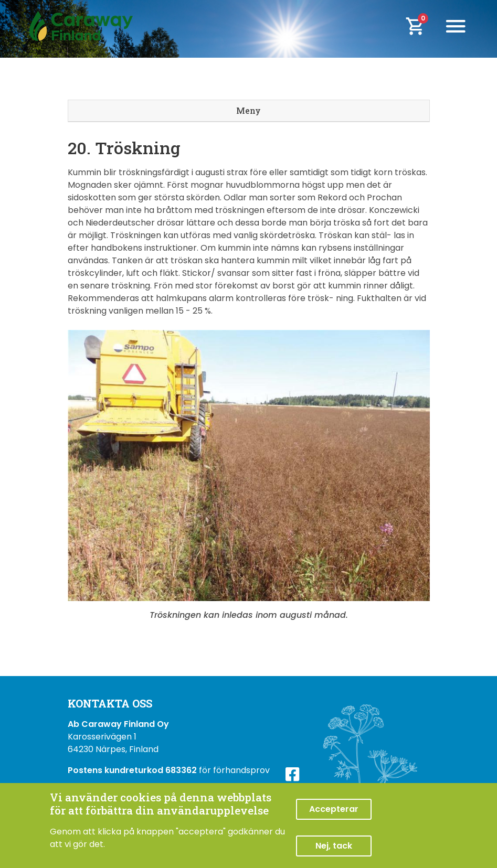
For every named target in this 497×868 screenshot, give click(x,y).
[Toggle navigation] (456, 26)
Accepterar (334, 809)
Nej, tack (334, 846)
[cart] (422, 26)
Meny (248, 110)
